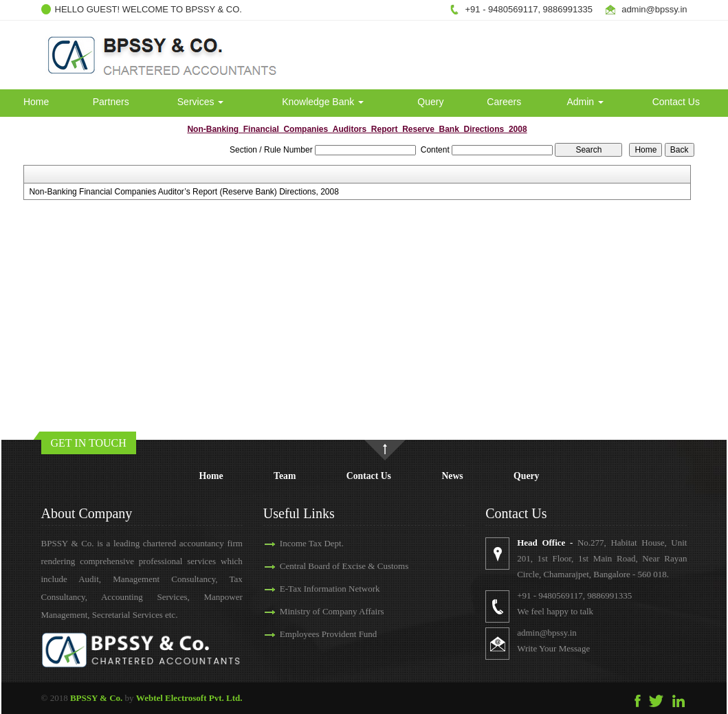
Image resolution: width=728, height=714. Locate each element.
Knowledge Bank (323, 102)
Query (430, 102)
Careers (504, 102)
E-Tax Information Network (330, 589)
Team (285, 476)
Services (201, 102)
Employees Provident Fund (329, 634)
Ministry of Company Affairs (332, 611)
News (452, 476)
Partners (111, 102)
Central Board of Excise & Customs (344, 566)
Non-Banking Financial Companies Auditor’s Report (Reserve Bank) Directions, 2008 (184, 192)
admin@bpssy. (651, 9)
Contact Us (676, 102)
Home (36, 102)
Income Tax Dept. (312, 543)
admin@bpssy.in (547, 633)
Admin (585, 102)
